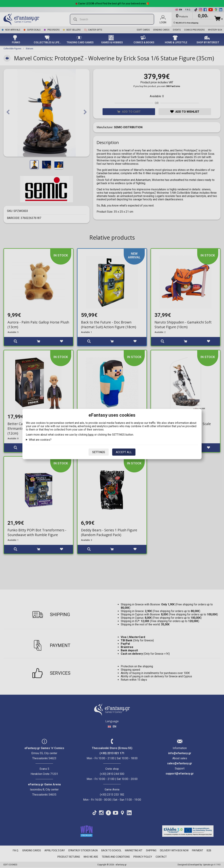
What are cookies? (40, 440)
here (91, 435)
